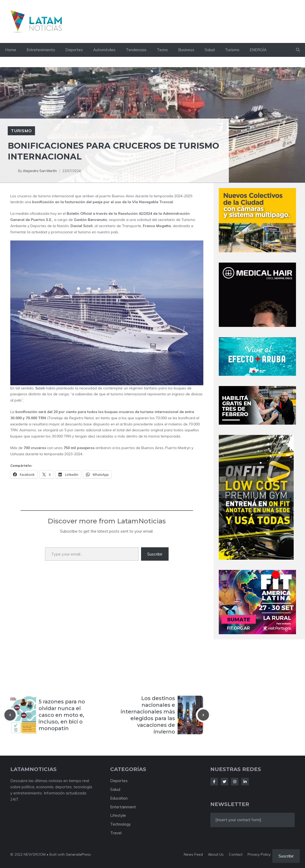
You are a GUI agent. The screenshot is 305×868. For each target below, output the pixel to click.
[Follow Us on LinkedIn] (245, 782)
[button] (298, 50)
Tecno (162, 50)
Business (186, 50)
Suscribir (155, 554)
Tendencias (136, 50)
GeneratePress (78, 854)
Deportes (74, 50)
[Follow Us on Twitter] (224, 782)
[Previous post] (10, 715)
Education (119, 798)
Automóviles (104, 50)
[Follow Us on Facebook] (214, 782)
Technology (120, 824)
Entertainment (123, 807)
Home (11, 50)
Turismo (232, 50)
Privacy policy (259, 854)
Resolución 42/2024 (135, 213)
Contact (236, 854)
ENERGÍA (258, 50)
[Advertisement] (107, 625)
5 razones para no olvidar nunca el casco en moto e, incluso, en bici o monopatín (62, 715)
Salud (210, 50)
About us (216, 854)
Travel (116, 833)
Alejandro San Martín (40, 171)
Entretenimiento (41, 50)
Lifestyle (118, 815)
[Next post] (203, 715)
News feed (193, 854)
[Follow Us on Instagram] (235, 782)
